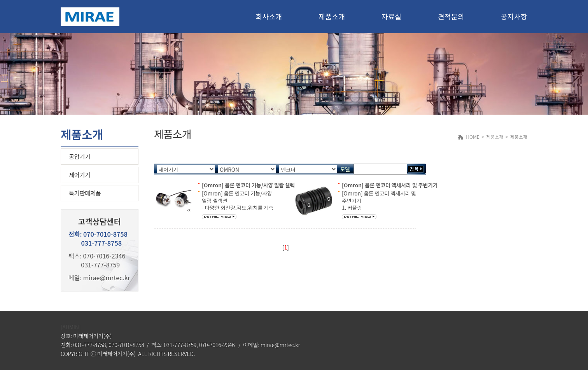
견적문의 (451, 16)
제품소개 (332, 16)
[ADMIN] (71, 327)
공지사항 (514, 16)
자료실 (391, 16)
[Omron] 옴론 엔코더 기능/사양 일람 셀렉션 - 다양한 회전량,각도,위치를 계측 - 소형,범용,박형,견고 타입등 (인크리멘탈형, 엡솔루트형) (238, 207)
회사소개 (269, 16)
